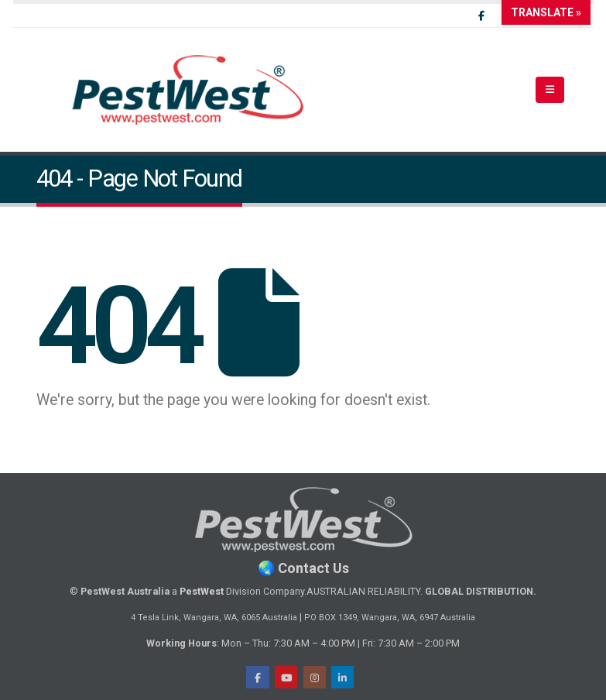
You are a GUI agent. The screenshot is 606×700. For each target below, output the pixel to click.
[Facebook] (481, 15)
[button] (550, 90)
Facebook (257, 677)
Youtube (286, 677)
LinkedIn (342, 677)
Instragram (315, 677)
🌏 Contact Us (303, 568)
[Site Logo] (188, 90)
